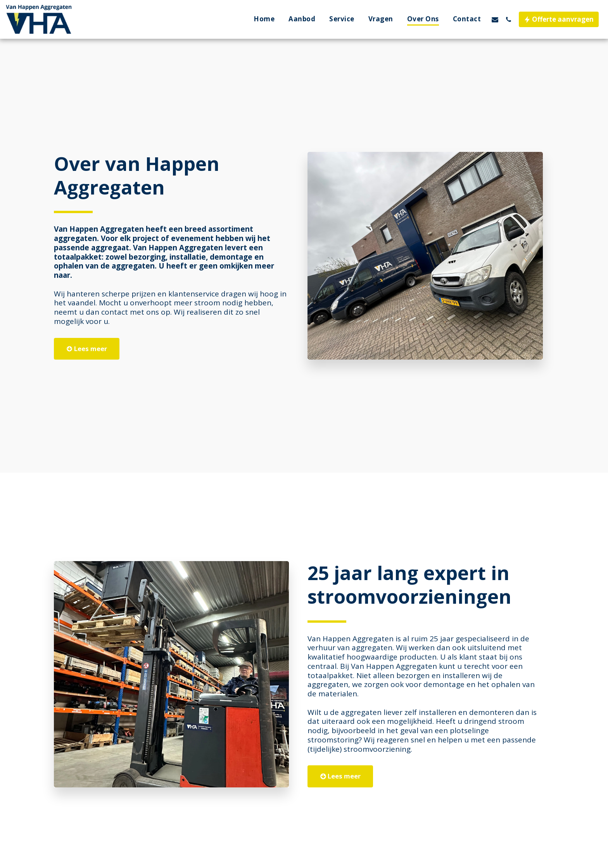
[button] (495, 19)
